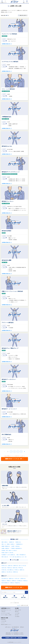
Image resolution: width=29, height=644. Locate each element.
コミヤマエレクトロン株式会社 (10, 62)
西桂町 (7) (9, 581)
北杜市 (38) (4, 568)
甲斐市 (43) (10, 568)
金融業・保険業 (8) (5, 548)
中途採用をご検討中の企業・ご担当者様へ (14, 638)
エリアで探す (17, 613)
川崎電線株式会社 (6, 117)
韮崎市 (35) (16, 566)
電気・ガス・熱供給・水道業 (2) (8, 544)
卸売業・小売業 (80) (16, 546)
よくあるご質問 (5, 505)
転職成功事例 (5, 486)
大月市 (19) (17, 579)
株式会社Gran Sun (7, 146)
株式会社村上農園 (6, 260)
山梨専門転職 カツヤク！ (6, 608)
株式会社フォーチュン (8, 201)
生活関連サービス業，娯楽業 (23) (8, 555)
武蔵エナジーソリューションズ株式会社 (12, 291)
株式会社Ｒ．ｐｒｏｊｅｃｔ (9, 409)
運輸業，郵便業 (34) (6, 546)
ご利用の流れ (3, 612)
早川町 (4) (17, 570)
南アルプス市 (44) (22, 566)
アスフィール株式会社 (8, 323)
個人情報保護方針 (15, 627)
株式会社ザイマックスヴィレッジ (11, 172)
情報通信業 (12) (19, 544)
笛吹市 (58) (15, 568)
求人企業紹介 (17, 617)
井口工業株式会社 (6, 435)
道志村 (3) (4, 581)
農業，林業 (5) (5, 542)
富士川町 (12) (10, 572)
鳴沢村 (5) (25, 581)
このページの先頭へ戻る (14, 603)
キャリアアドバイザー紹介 (5, 613)
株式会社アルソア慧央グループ (10, 348)
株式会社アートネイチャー (9, 379)
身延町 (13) (22, 570)
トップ (18, 605)
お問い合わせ (8, 627)
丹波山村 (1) (17, 583)
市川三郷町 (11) (10, 570)
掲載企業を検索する (23, 15)
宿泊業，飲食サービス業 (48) (7, 553)
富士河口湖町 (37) (5, 583)
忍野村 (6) (14, 581)
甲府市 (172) (4, 566)
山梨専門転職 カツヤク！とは (6, 610)
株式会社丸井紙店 (6, 231)
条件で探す (17, 615)
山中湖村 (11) (20, 581)
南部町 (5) (4, 572)
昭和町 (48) (15, 572)
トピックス (4, 524)
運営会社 (22, 627)
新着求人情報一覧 (18, 610)
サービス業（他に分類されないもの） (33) (18, 557)
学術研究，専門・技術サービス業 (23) (9, 551)
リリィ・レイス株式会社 (8, 89)
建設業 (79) (12, 542)
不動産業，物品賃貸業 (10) (16, 548)
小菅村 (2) (12, 583)
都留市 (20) (11, 579)
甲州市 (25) (21, 568)
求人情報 (2, 3)
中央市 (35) (4, 570)
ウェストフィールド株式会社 (9, 34)
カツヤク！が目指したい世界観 (6, 615)
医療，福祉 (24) (5, 557)
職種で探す (17, 612)
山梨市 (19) (10, 566)
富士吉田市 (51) (5, 579)
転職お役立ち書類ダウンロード (14, 531)
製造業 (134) (18, 542)
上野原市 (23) (23, 579)
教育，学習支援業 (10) (21, 555)
